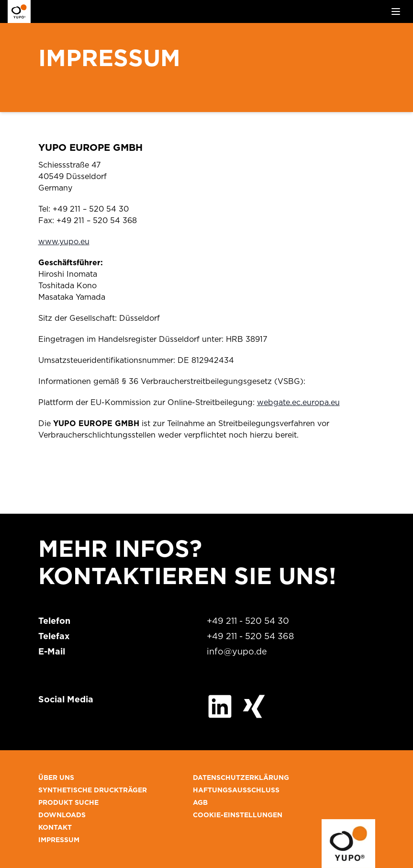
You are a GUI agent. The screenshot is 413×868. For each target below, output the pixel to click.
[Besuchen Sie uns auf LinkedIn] (220, 706)
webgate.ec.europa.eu (298, 403)
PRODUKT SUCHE (68, 803)
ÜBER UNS (56, 778)
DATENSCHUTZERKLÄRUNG (241, 778)
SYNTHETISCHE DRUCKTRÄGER (93, 790)
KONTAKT (55, 828)
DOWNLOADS (62, 815)
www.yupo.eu (64, 242)
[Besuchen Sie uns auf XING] (254, 706)
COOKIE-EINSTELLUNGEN (238, 815)
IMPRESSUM (59, 840)
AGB (200, 803)
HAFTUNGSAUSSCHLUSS (236, 790)
